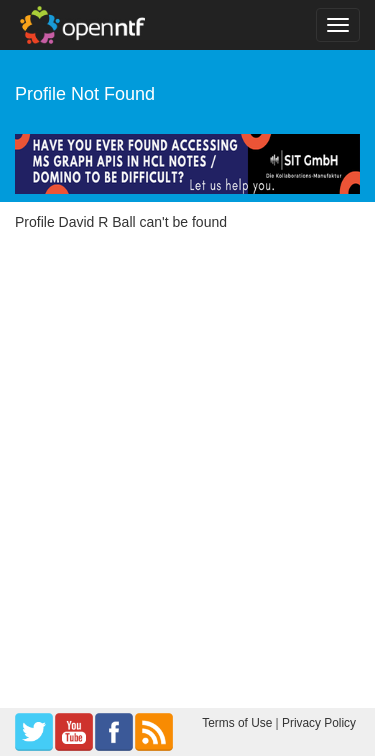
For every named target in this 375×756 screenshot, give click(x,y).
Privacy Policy (319, 723)
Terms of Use (237, 723)
